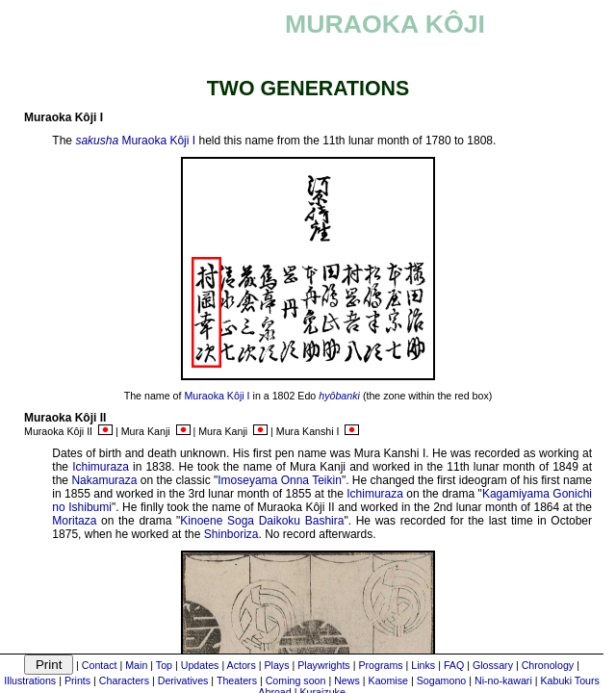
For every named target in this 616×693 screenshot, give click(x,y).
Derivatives (183, 680)
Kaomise (388, 680)
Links (423, 665)
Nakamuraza (104, 480)
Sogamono (442, 680)
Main (136, 665)
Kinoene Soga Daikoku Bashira (262, 521)
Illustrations (30, 680)
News (347, 680)
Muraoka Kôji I (158, 141)
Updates (200, 665)
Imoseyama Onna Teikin (280, 480)
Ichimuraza (101, 467)
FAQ (454, 665)
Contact (100, 665)
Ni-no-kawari (503, 680)
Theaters (237, 680)
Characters (124, 680)
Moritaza (74, 521)
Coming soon (296, 680)
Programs (380, 665)
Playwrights (323, 665)
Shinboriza (231, 534)
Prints (77, 680)
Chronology (548, 665)
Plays (276, 665)
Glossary (493, 665)
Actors (242, 665)
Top (164, 665)
